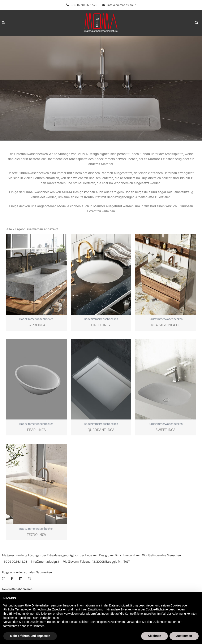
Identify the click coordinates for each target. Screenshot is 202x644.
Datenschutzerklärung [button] (123, 605)
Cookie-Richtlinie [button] (157, 609)
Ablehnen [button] (155, 636)
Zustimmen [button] (184, 636)
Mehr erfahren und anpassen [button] (30, 636)
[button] (196, 23)
